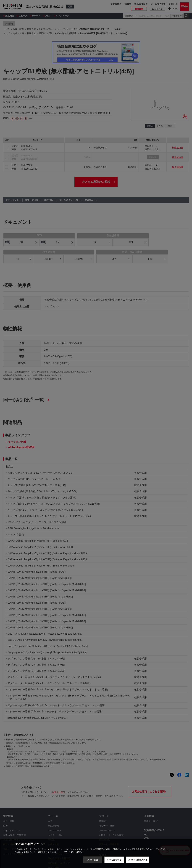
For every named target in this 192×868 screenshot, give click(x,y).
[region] (96, 854)
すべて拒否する (114, 860)
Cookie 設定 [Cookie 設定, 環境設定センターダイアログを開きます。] (92, 860)
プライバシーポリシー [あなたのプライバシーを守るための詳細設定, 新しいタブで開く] (74, 852)
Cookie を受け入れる (138, 860)
